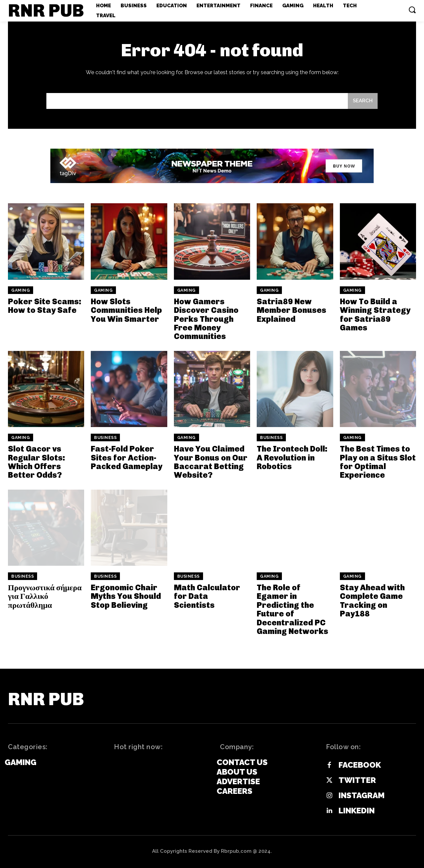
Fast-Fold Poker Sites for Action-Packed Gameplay (127, 458)
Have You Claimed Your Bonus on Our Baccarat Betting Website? (211, 462)
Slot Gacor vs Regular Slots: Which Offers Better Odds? (37, 462)
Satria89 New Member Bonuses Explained (291, 310)
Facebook (360, 765)
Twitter (357, 780)
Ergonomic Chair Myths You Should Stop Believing (126, 596)
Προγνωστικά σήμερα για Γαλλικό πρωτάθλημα (45, 596)
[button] (412, 10)
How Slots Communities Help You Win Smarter (126, 310)
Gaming (21, 290)
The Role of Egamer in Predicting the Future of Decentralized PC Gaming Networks (292, 609)
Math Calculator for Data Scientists (207, 596)
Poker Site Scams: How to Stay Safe (45, 306)
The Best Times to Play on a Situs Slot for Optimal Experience (378, 462)
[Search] (363, 101)
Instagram (362, 796)
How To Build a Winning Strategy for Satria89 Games (375, 314)
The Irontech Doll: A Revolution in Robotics (292, 458)
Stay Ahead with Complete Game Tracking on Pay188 (372, 601)
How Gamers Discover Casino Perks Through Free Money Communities (206, 319)
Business (105, 438)
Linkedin (357, 811)
